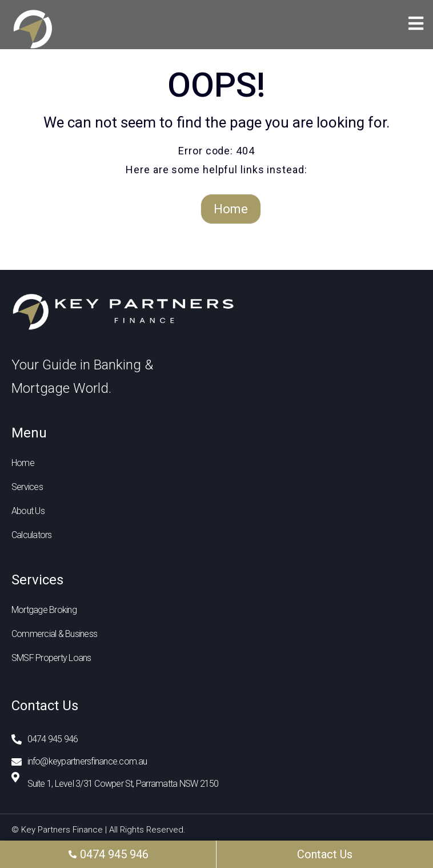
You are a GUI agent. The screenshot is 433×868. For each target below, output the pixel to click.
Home (231, 209)
